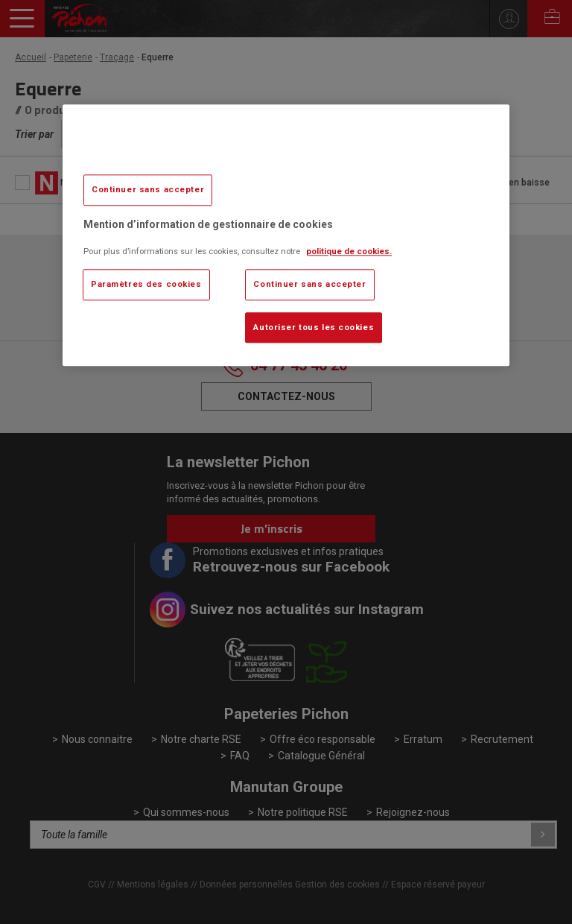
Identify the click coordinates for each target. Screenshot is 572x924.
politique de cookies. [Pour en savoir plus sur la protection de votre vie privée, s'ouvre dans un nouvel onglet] (349, 251)
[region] (286, 235)
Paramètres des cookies (146, 284)
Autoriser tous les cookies (314, 327)
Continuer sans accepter (148, 189)
